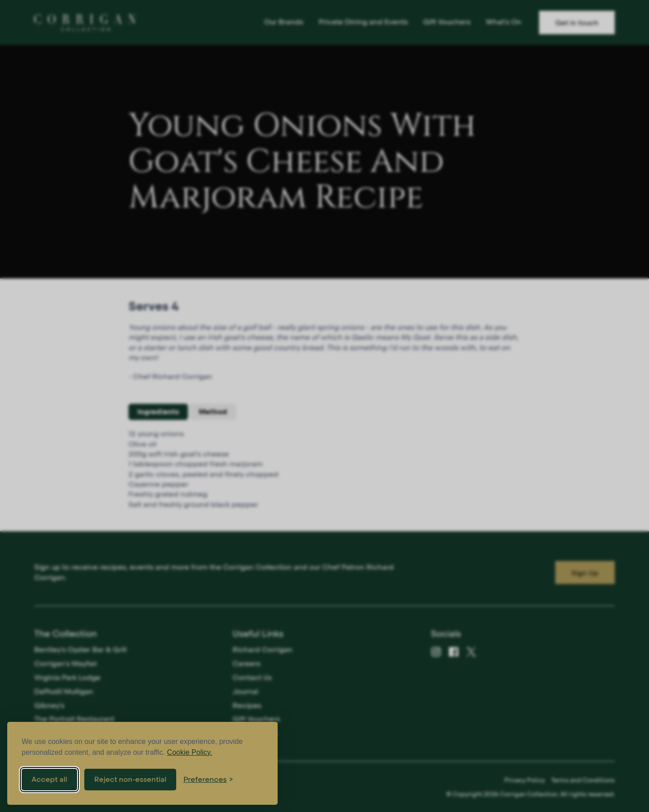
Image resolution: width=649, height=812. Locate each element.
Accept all (49, 779)
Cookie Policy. (190, 752)
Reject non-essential (130, 779)
